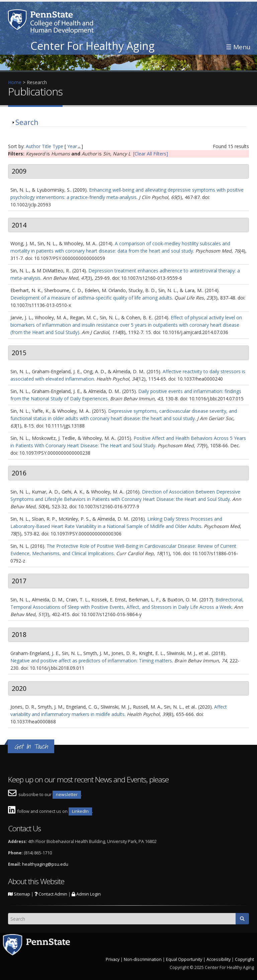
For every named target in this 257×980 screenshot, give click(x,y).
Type (58, 146)
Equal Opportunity (184, 959)
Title (47, 146)
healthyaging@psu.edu (45, 864)
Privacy (113, 959)
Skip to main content (22, 4)
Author (33, 146)
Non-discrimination (143, 959)
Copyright (244, 959)
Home (15, 82)
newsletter (67, 795)
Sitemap (19, 894)
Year (72, 146)
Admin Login (86, 894)
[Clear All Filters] (151, 154)
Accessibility (219, 959)
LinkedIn (80, 811)
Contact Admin (51, 894)
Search (27, 122)
